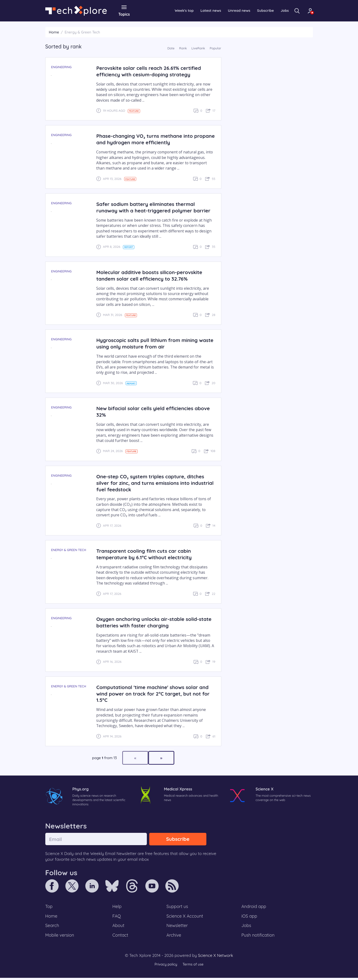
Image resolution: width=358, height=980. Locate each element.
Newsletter (177, 927)
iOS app (249, 917)
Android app (254, 907)
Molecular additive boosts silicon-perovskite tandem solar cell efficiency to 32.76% (151, 275)
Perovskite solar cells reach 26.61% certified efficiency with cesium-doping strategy (151, 71)
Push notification (258, 937)
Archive (174, 937)
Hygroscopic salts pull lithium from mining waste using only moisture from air (149, 343)
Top (49, 907)
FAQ (117, 917)
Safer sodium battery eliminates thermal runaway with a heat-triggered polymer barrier (155, 207)
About (119, 927)
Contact (121, 937)
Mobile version (60, 937)
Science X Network (215, 957)
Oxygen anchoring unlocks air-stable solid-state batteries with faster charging (150, 622)
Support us (177, 907)
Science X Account (185, 917)
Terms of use (194, 967)
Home (54, 32)
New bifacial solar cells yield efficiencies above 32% (155, 411)
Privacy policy (165, 967)
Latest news (198, 11)
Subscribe (256, 11)
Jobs (276, 11)
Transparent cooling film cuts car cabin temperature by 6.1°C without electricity (146, 554)
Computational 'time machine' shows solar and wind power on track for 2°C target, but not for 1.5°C (155, 693)
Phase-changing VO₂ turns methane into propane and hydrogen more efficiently (146, 139)
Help (117, 907)
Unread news (228, 11)
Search (53, 927)
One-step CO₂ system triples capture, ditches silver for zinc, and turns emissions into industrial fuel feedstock (152, 483)
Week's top (170, 11)
